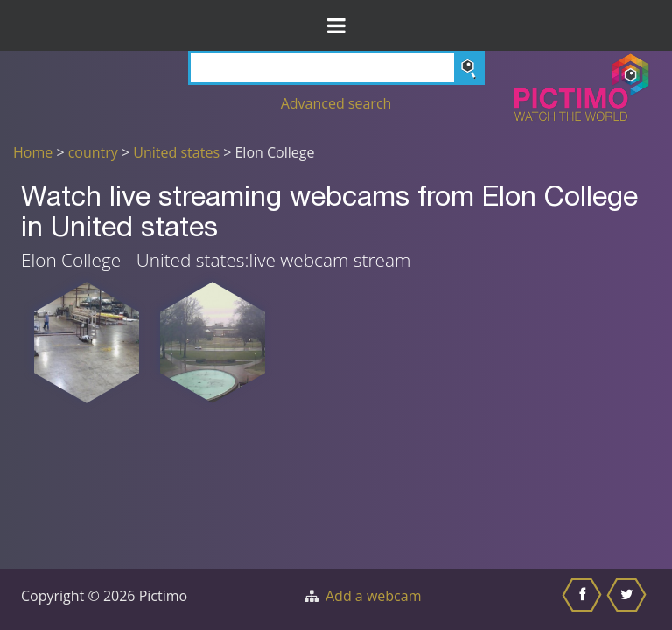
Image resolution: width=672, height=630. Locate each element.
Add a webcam (373, 596)
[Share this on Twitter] (629, 599)
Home (33, 152)
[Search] (336, 68)
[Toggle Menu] (336, 25)
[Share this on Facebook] (584, 599)
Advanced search (336, 103)
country (93, 152)
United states (176, 152)
